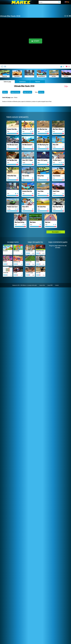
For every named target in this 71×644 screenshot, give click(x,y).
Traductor (38, 82)
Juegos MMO (50, 285)
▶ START (35, 41)
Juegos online (42, 285)
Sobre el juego (7, 82)
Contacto (57, 285)
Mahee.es (5, 92)
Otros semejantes (55, 232)
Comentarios (22, 82)
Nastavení (14, 285)
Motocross (41, 92)
